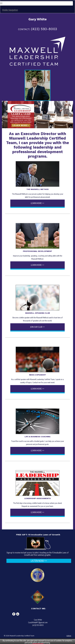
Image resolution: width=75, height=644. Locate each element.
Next (70, 115)
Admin (69, 636)
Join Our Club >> (37, 327)
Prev (5, 115)
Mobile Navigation (10, 10)
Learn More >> (37, 203)
